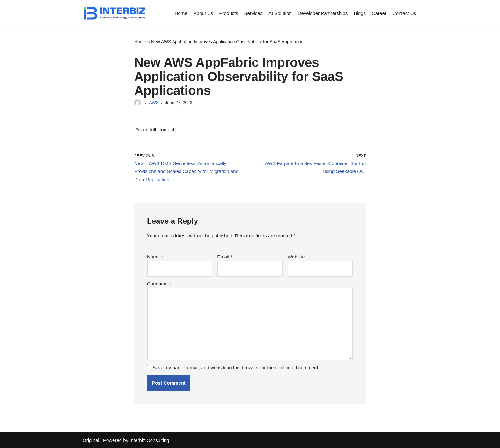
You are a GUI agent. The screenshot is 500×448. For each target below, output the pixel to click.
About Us (203, 13)
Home (181, 13)
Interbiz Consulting (149, 440)
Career (379, 13)
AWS (154, 102)
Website (296, 257)
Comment (159, 284)
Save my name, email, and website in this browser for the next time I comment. (236, 368)
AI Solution (280, 13)
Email (225, 257)
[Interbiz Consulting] (114, 13)
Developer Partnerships (323, 13)
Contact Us (404, 13)
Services (254, 13)
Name (155, 257)
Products (228, 13)
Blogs (360, 13)
